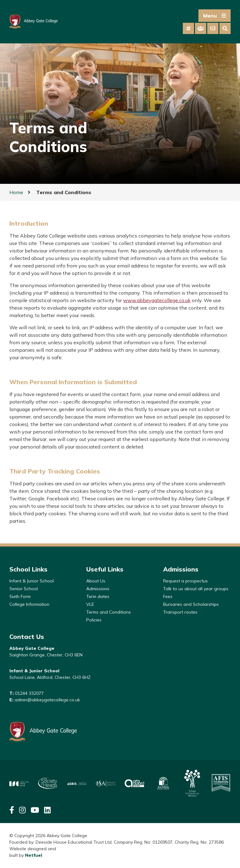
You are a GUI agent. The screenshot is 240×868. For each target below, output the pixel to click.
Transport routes (180, 612)
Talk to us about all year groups (196, 589)
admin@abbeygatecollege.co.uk (47, 700)
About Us (96, 581)
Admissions (98, 589)
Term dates (98, 596)
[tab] (188, 28)
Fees (168, 596)
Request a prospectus (185, 581)
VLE (90, 604)
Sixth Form (20, 596)
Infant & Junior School (32, 581)
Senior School (24, 589)
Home (16, 192)
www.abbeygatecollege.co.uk (157, 300)
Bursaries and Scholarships (191, 604)
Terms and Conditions (109, 612)
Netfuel (34, 855)
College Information (29, 604)
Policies (94, 620)
